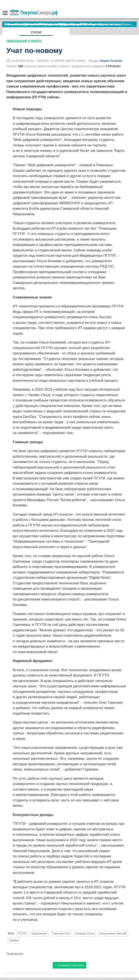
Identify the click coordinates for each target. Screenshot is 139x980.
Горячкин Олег (62, 934)
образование (39, 934)
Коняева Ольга (85, 934)
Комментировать (69, 965)
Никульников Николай (113, 934)
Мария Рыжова (111, 61)
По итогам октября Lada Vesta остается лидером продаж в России (50, 24)
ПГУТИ (22, 934)
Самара (14, 940)
